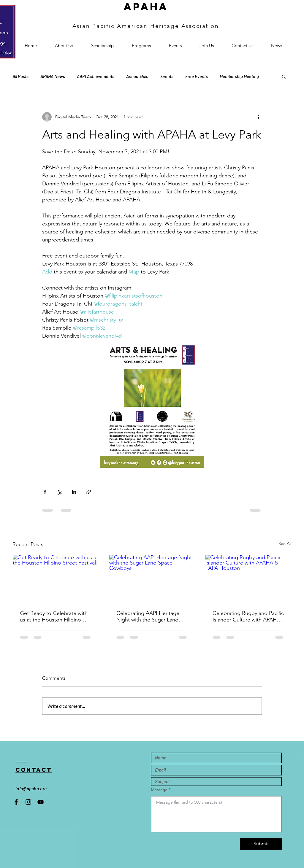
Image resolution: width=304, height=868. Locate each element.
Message (159, 790)
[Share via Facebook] (45, 492)
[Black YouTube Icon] (41, 802)
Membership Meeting (239, 76)
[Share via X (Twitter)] (60, 492)
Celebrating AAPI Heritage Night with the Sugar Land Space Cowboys (148, 616)
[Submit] (261, 844)
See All (285, 543)
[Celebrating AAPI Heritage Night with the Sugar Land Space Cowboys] (152, 579)
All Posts (20, 76)
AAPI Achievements (96, 76)
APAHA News (53, 76)
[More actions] (258, 117)
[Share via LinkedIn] (74, 492)
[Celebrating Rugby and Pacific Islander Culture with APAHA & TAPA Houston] (248, 579)
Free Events (197, 76)
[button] (284, 76)
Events (167, 76)
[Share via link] (89, 492)
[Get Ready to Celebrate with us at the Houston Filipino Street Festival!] (56, 579)
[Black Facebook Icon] (16, 802)
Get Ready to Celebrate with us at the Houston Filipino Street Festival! (54, 616)
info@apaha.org (31, 788)
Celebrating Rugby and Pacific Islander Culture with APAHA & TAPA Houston (248, 616)
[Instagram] (28, 802)
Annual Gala (137, 76)
